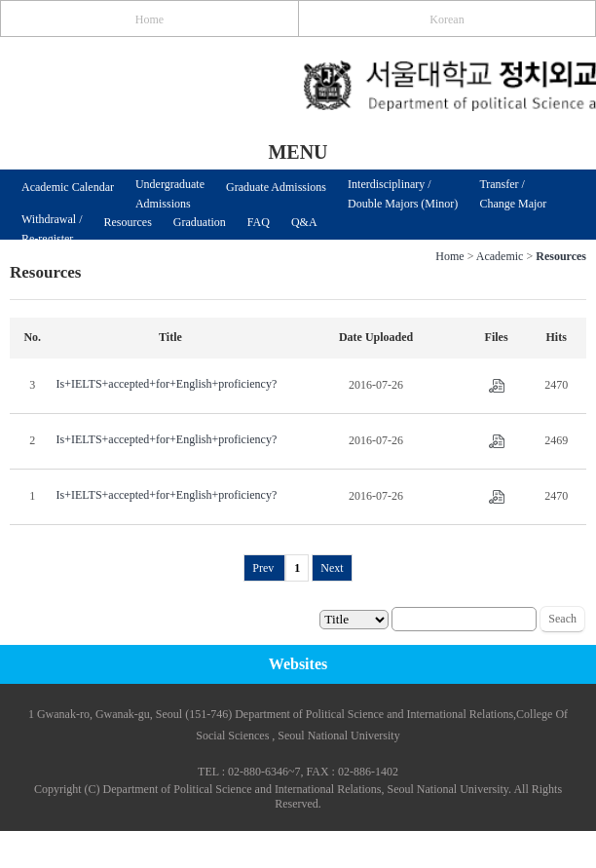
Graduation (200, 222)
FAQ (259, 222)
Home (149, 19)
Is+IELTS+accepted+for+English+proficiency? (167, 384)
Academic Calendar (68, 187)
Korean (447, 19)
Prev (264, 568)
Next (332, 568)
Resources (128, 222)
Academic (500, 256)
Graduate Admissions (276, 187)
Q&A (304, 222)
